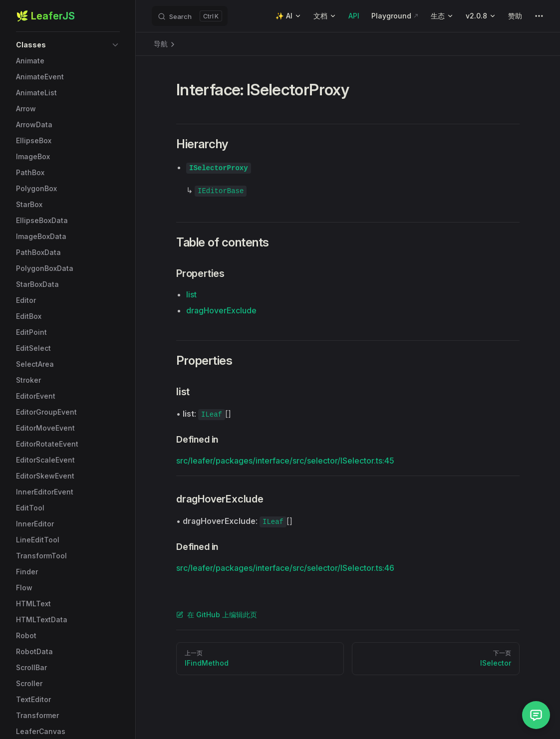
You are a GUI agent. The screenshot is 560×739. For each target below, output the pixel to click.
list (191, 294)
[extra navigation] (539, 16)
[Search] (190, 16)
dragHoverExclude (221, 310)
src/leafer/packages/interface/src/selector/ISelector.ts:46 (285, 568)
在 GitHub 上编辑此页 (217, 615)
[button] (68, 45)
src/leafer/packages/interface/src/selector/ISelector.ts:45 (285, 461)
